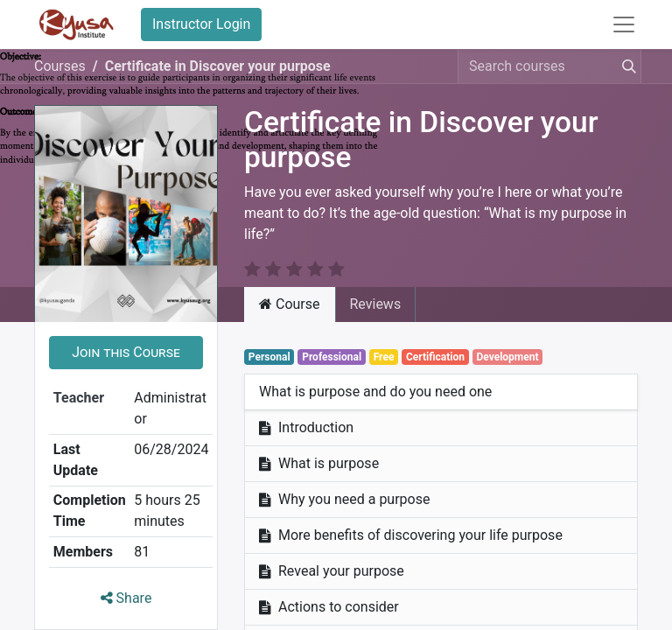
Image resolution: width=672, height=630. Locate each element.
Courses (60, 66)
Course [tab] (290, 283)
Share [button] (126, 577)
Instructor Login (201, 24)
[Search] (626, 66)
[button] (126, 332)
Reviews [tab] (376, 283)
